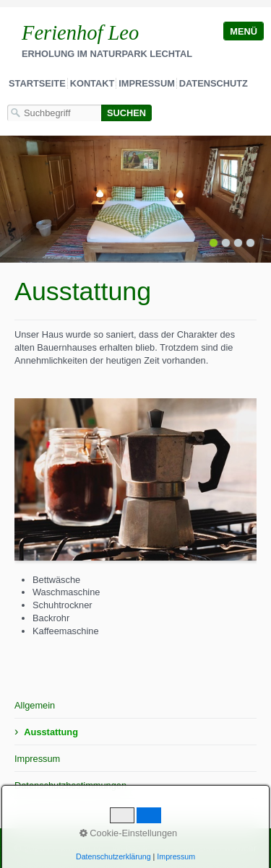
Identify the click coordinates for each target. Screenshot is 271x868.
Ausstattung (51, 732)
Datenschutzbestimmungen (70, 785)
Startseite (37, 83)
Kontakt (93, 83)
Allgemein (35, 705)
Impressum (147, 83)
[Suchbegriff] (54, 113)
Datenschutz (214, 83)
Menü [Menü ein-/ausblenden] (244, 31)
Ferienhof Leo (80, 33)
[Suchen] (126, 113)
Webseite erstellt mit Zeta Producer (184, 848)
